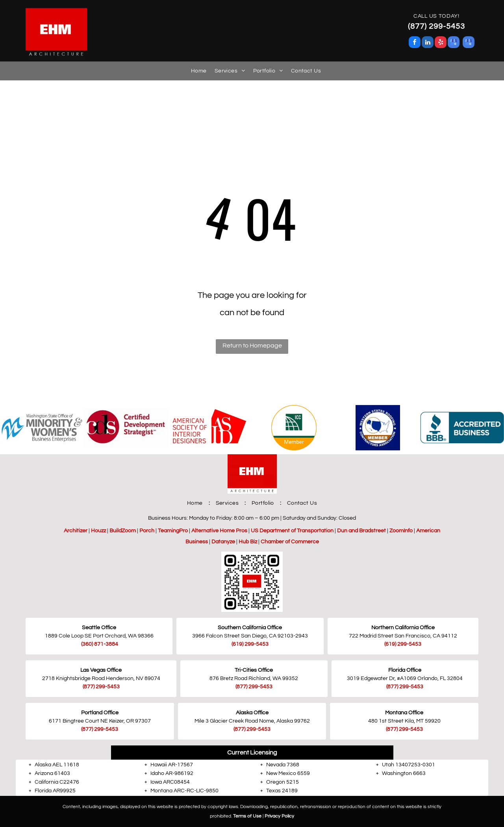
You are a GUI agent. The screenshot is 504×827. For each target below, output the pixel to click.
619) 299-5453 (251, 644)
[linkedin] (428, 43)
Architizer (76, 531)
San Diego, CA (259, 636)
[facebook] (415, 43)
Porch (147, 531)
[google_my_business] (454, 43)
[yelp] (441, 43)
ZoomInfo (401, 531)
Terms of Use (247, 816)
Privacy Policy (279, 816)
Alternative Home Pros (219, 531)
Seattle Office (99, 628)
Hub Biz (248, 542)
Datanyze (223, 542)
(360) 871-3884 (100, 644)
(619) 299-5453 (403, 644)
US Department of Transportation (292, 531)
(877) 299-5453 (101, 687)
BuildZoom (123, 531)
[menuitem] (195, 71)
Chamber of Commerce (290, 542)
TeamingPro (173, 531)
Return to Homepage (252, 346)
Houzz (98, 531)
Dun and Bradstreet (361, 531)
